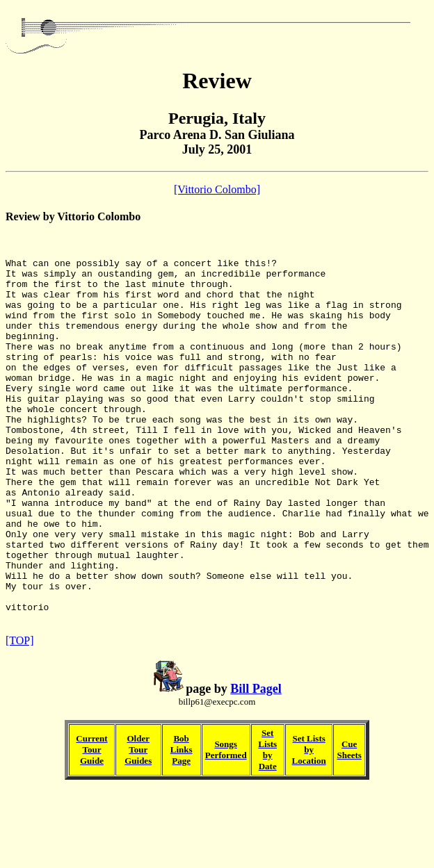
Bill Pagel (256, 766)
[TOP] (20, 718)
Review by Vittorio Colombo (73, 216)
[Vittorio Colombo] (217, 189)
